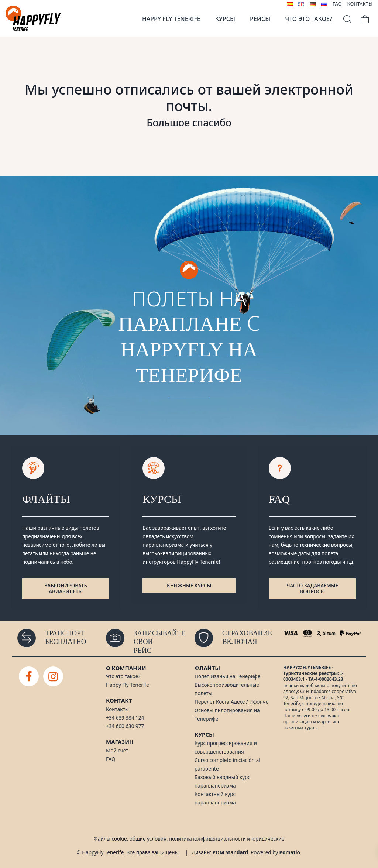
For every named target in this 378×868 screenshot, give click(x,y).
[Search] (347, 18)
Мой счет (117, 751)
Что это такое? (123, 676)
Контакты (117, 709)
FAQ (111, 759)
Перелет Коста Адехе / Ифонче (231, 702)
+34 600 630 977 (125, 726)
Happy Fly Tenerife (128, 685)
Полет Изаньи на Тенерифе (227, 676)
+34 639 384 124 (125, 718)
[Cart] (365, 18)
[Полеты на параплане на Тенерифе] (33, 18)
